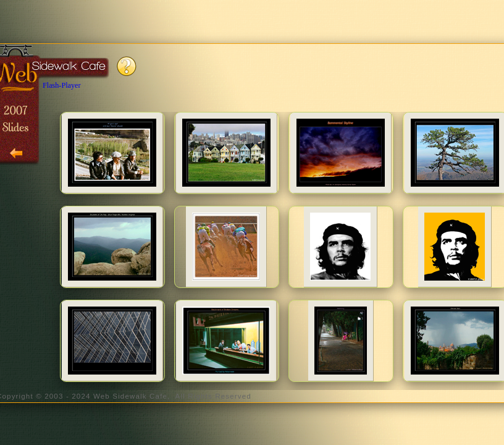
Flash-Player (61, 85)
